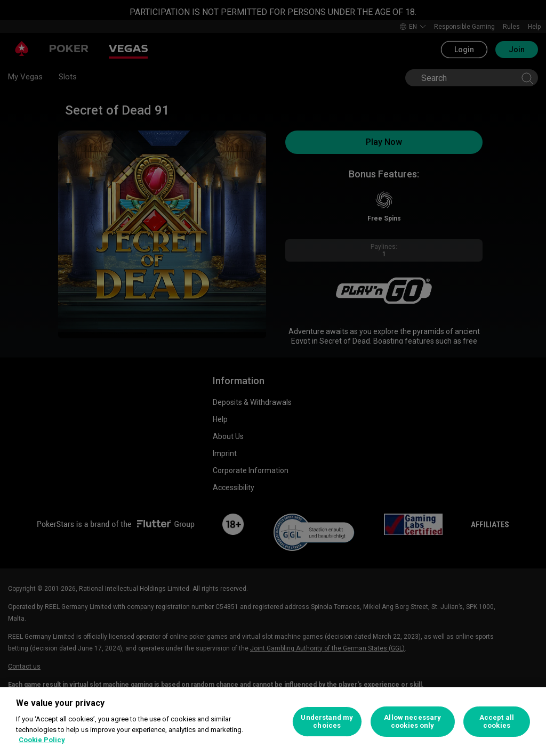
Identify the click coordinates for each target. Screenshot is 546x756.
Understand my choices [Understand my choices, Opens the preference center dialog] (327, 722)
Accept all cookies (497, 722)
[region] (273, 722)
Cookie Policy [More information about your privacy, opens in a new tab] (42, 740)
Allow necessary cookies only (412, 722)
